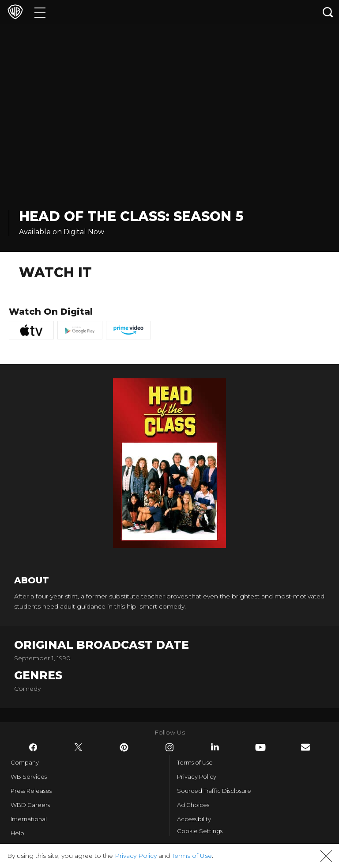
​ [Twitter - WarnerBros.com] (79, 747)
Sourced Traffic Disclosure (214, 791)
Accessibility (194, 819)
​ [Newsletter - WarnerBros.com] (305, 747)
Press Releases (31, 791)
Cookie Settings (200, 831)
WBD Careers (30, 805)
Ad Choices (193, 805)
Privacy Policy (197, 777)
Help (17, 833)
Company (25, 762)
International (29, 819)
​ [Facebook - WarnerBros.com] (33, 747)
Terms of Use (195, 762)
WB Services (29, 777)
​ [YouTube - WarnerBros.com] (260, 747)
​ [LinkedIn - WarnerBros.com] (215, 747)
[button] (326, 856)
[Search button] (328, 12)
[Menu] (40, 12)
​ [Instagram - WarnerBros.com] (169, 747)
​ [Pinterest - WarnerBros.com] (124, 747)
